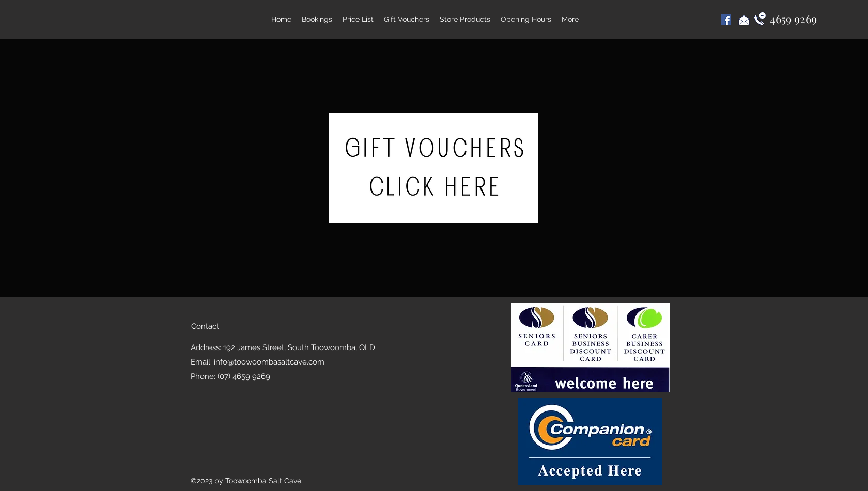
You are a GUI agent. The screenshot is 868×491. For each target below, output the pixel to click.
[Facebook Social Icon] (726, 20)
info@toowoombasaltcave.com (269, 362)
